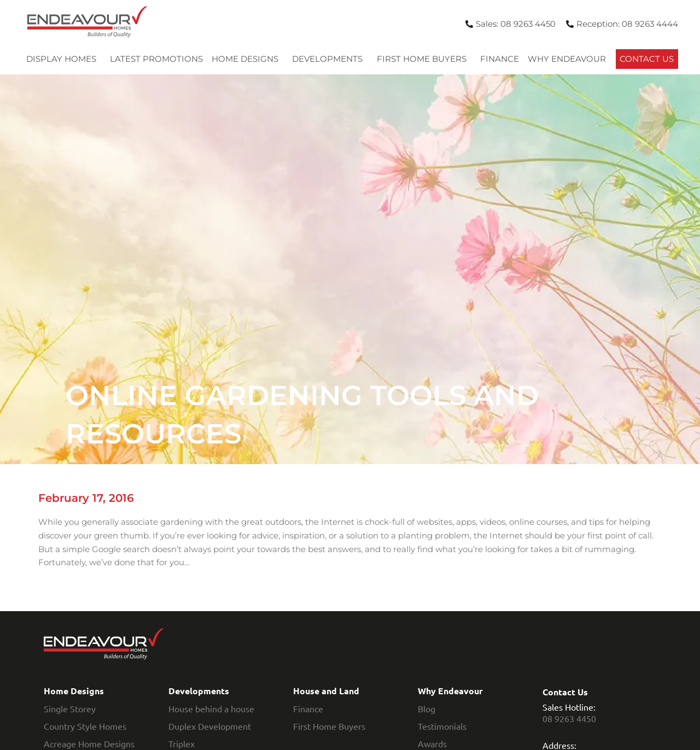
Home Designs (248, 59)
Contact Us (647, 59)
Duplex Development (210, 726)
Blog (427, 708)
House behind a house (211, 708)
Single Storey (70, 708)
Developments (330, 59)
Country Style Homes (85, 726)
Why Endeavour (570, 59)
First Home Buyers (424, 59)
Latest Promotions (156, 59)
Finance (500, 59)
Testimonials (442, 726)
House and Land (326, 691)
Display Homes (64, 59)
